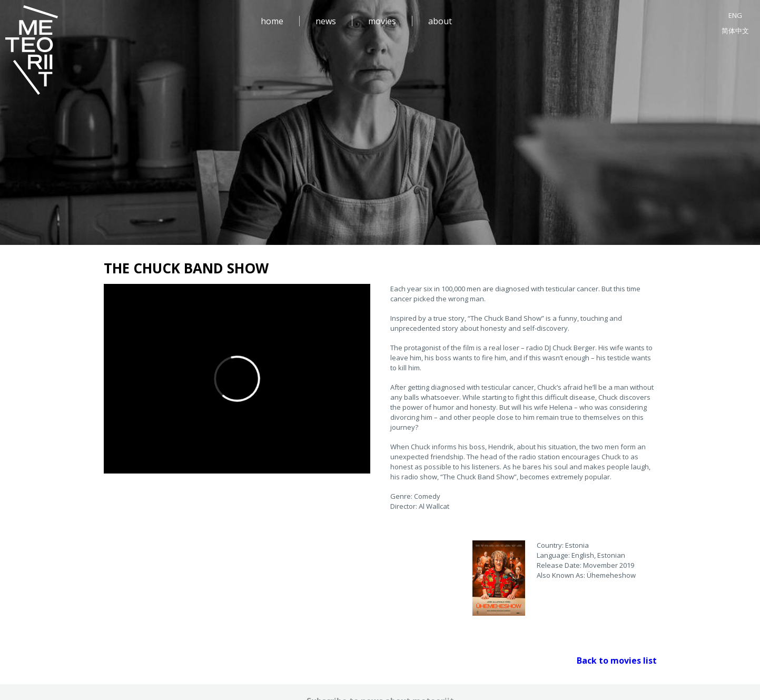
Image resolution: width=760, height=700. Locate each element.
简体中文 (735, 31)
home (272, 21)
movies (382, 21)
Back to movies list (617, 661)
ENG (735, 15)
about (440, 21)
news (326, 21)
